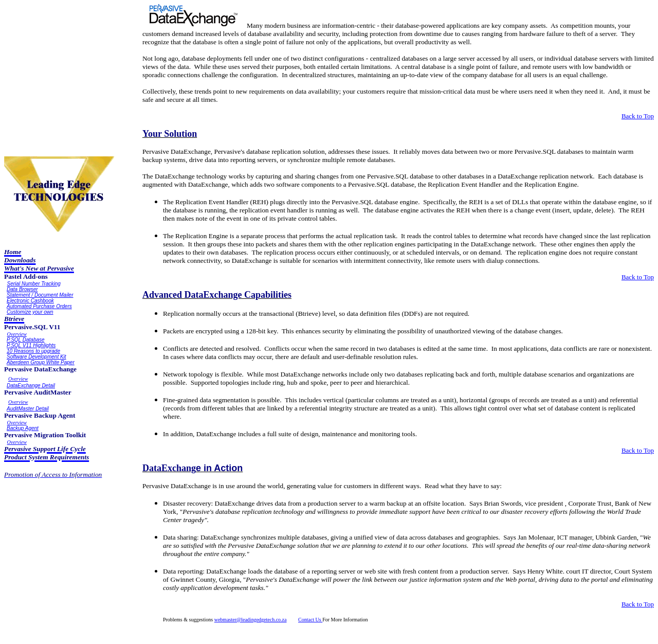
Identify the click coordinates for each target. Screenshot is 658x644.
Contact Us (310, 620)
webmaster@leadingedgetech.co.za (251, 620)
